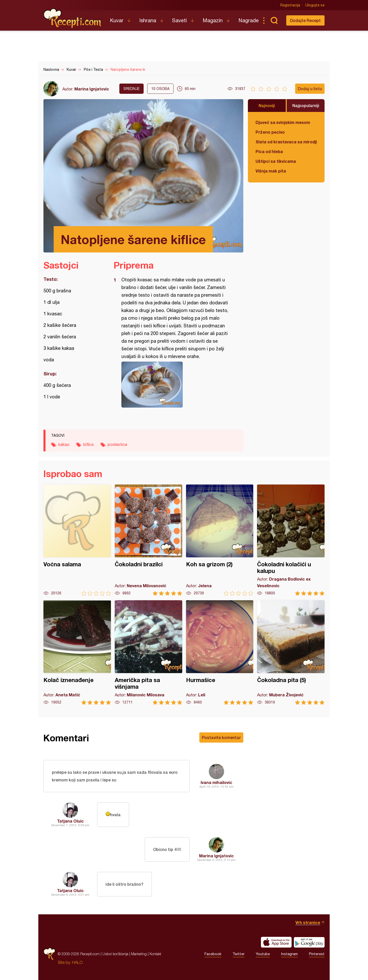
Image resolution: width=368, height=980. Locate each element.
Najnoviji (267, 105)
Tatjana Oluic (70, 821)
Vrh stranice (308, 922)
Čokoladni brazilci (148, 540)
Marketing (139, 954)
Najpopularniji (306, 105)
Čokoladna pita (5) (291, 653)
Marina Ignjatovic (92, 89)
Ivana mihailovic (216, 782)
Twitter (239, 954)
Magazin (213, 20)
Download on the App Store (276, 942)
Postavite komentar (221, 737)
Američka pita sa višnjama (148, 653)
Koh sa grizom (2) (220, 540)
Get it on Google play (309, 942)
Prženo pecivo (270, 132)
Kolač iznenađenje (77, 653)
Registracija (290, 5)
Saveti (179, 20)
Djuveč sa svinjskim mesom (283, 122)
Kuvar (117, 20)
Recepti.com (73, 18)
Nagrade (249, 20)
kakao (64, 444)
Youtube (263, 954)
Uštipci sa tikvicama (276, 161)
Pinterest (317, 954)
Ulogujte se (315, 5)
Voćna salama (77, 540)
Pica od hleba (269, 151)
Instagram (289, 954)
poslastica (117, 444)
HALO (77, 962)
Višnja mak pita (271, 171)
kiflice (89, 444)
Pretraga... (274, 20)
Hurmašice (220, 653)
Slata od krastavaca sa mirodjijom (286, 142)
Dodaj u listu (310, 89)
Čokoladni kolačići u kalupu (291, 540)
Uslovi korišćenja (115, 954)
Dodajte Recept (305, 20)
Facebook (213, 954)
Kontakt (155, 954)
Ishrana (148, 20)
